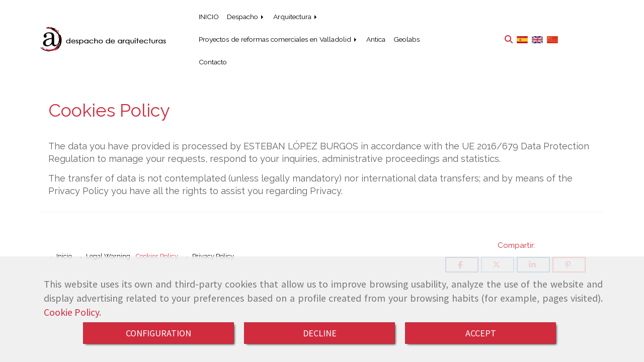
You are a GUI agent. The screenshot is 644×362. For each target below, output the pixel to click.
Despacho (246, 17)
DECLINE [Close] (320, 333)
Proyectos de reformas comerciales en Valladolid (278, 39)
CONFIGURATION (158, 333)
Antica (376, 39)
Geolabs (407, 39)
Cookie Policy (71, 312)
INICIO (209, 17)
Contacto (213, 62)
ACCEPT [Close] (481, 333)
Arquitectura (296, 17)
